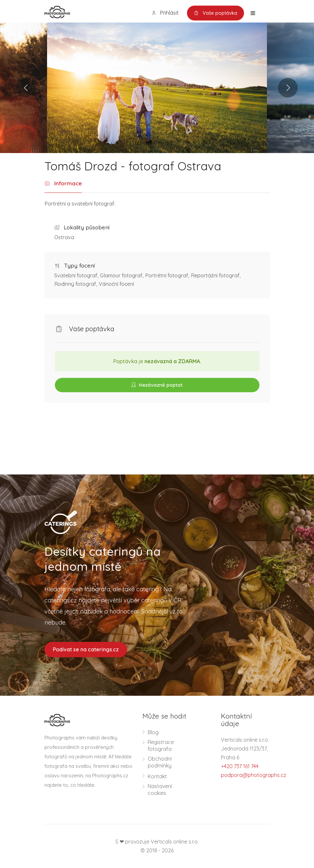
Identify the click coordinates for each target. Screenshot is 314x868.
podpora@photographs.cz (254, 775)
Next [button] (288, 88)
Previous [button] (26, 88)
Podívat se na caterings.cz (86, 649)
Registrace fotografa (161, 745)
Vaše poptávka (215, 13)
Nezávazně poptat (157, 385)
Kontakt (157, 776)
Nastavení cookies (160, 790)
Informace (63, 184)
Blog (153, 732)
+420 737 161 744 (240, 766)
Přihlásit (165, 13)
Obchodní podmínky (160, 762)
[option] (157, 88)
